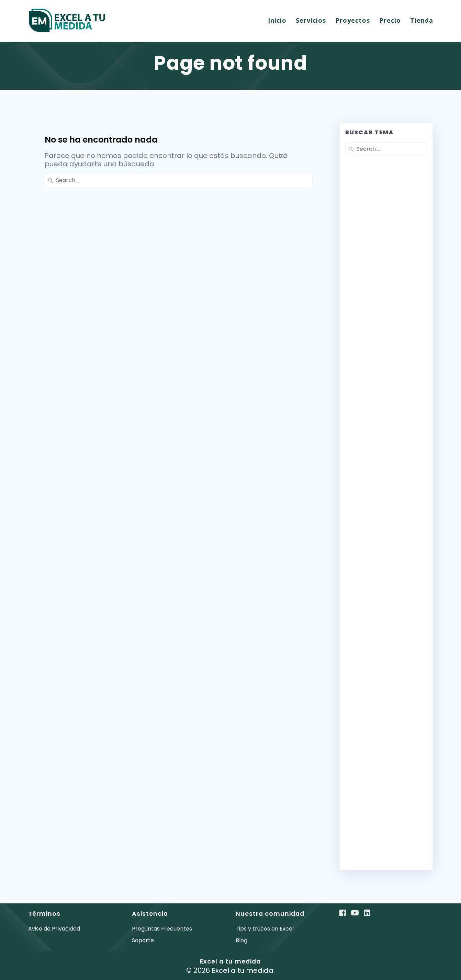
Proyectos (353, 20)
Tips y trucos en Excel (265, 929)
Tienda (422, 20)
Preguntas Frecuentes (162, 929)
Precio (390, 20)
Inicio (277, 20)
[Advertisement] (386, 327)
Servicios (311, 20)
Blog (241, 940)
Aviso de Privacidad (54, 929)
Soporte (143, 940)
